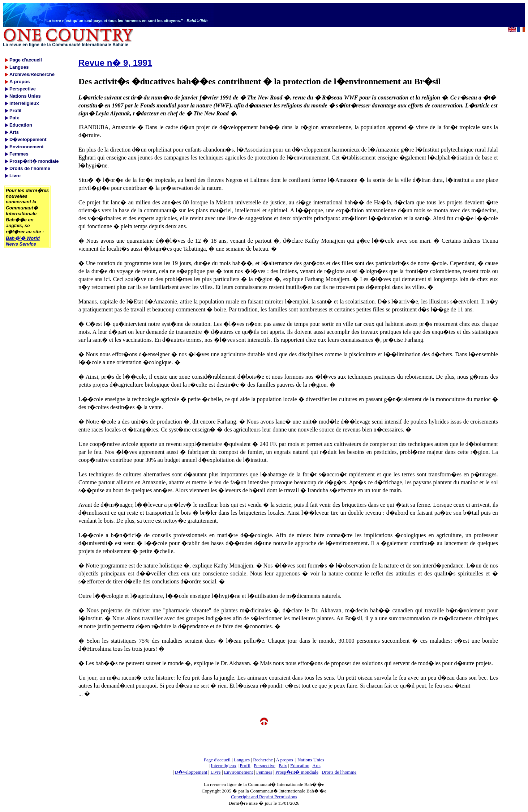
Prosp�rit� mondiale (297, 772)
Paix (283, 766)
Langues (242, 760)
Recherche (263, 760)
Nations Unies (311, 760)
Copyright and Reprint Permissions (264, 797)
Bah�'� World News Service (23, 241)
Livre (215, 772)
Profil (245, 766)
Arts (316, 766)
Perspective (265, 766)
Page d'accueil (217, 760)
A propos (284, 760)
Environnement (239, 772)
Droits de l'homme (339, 772)
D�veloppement (191, 772)
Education (300, 766)
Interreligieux (224, 766)
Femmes (264, 772)
